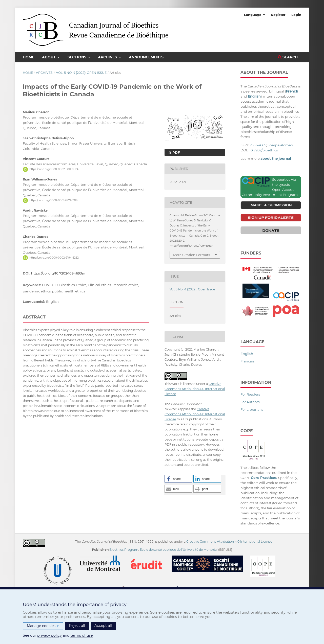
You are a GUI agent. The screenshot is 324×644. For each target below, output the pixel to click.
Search (288, 57)
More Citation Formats (191, 255)
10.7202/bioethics (264, 150)
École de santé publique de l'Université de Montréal (179, 550)
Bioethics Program (124, 550)
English (247, 354)
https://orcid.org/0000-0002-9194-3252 (54, 258)
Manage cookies (43, 626)
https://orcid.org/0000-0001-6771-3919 (53, 200)
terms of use (82, 635)
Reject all (77, 626)
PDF (176, 152)
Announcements (146, 57)
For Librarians (252, 409)
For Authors (250, 402)
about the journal (276, 158)
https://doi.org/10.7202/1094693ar (58, 273)
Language (253, 15)
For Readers (250, 394)
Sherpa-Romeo (280, 145)
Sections (77, 57)
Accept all (103, 626)
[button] (178, 479)
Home (28, 57)
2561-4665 (258, 145)
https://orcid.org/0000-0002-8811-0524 (54, 169)
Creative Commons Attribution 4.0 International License (195, 389)
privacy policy (49, 635)
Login (296, 15)
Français (247, 361)
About (49, 57)
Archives (108, 57)
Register (278, 15)
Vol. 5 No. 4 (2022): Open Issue (81, 73)
